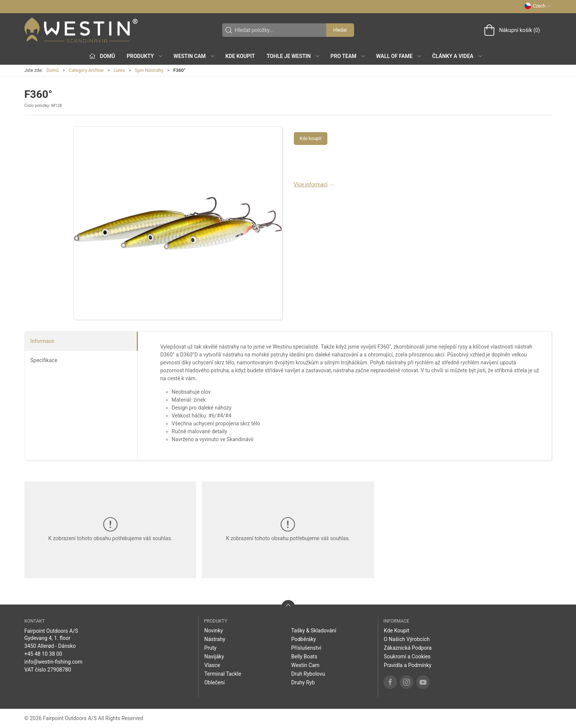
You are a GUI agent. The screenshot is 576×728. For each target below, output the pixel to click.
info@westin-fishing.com (53, 662)
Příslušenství (306, 648)
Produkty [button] (145, 56)
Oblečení (214, 682)
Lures (119, 70)
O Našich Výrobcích (407, 639)
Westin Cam (305, 665)
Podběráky (304, 639)
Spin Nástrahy (149, 70)
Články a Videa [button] (457, 56)
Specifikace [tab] (44, 360)
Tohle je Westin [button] (293, 56)
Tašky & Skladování (314, 631)
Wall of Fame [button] (399, 56)
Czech (538, 6)
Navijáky (214, 656)
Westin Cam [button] (195, 56)
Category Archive (86, 70)
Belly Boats (304, 656)
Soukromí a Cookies (407, 656)
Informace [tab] (43, 341)
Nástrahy (215, 639)
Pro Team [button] (348, 56)
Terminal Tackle (223, 674)
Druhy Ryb (303, 682)
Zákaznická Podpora (408, 648)
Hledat (340, 30)
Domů (53, 70)
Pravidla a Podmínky (408, 665)
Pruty (210, 648)
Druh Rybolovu (308, 674)
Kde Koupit (240, 56)
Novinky (214, 631)
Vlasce (212, 665)
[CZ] (81, 30)
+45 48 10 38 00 (44, 654)
